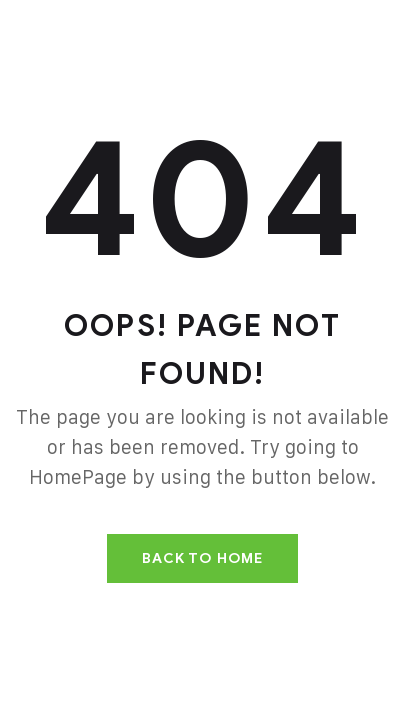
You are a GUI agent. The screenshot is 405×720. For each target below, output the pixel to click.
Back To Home (202, 558)
